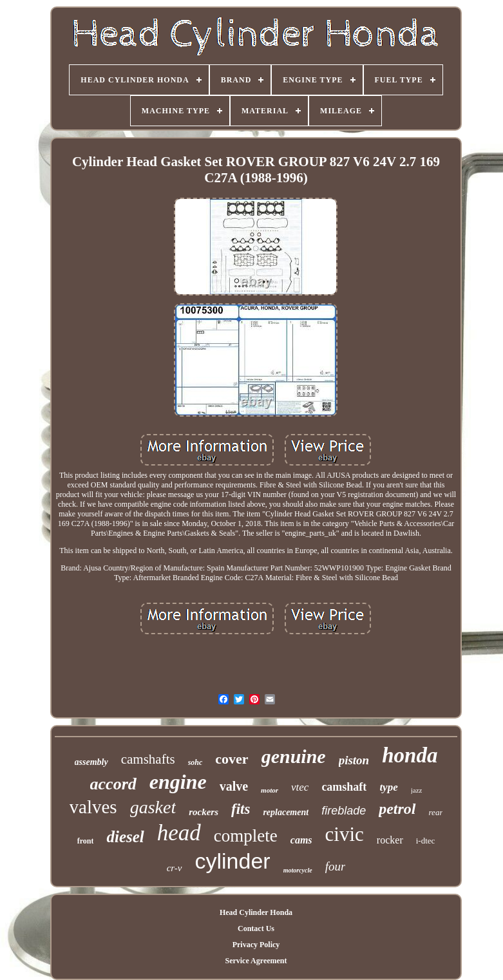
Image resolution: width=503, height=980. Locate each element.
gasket (153, 807)
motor (270, 790)
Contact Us (256, 928)
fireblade (344, 811)
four (336, 866)
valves (93, 807)
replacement (286, 812)
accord (113, 784)
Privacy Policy (256, 945)
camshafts (148, 759)
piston (354, 760)
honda (410, 755)
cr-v (175, 868)
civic (345, 834)
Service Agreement (256, 961)
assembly (91, 762)
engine (178, 782)
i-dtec (426, 841)
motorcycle (298, 870)
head (179, 833)
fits (241, 809)
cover (232, 759)
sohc (195, 762)
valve (234, 786)
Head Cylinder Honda (256, 912)
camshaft (344, 787)
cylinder (233, 861)
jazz (417, 790)
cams (301, 840)
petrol (397, 809)
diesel (125, 837)
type (388, 787)
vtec (300, 787)
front (86, 841)
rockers (204, 812)
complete (246, 836)
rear (436, 812)
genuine (294, 756)
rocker (390, 840)
